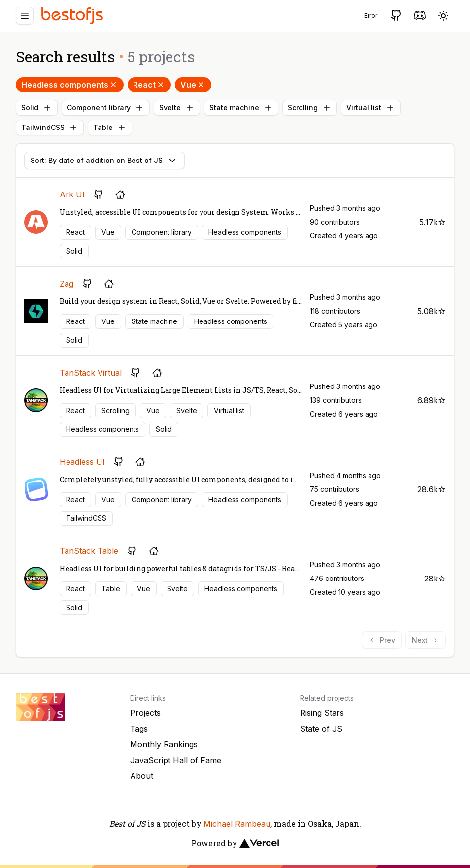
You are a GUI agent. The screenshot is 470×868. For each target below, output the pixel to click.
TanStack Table (89, 551)
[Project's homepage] (120, 194)
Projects (145, 713)
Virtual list (371, 108)
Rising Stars (322, 713)
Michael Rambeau (237, 824)
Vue (193, 85)
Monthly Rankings (164, 744)
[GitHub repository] (99, 194)
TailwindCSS (50, 128)
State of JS (321, 729)
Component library (106, 108)
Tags (139, 729)
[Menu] (25, 16)
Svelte (177, 108)
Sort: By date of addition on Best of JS (104, 161)
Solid (37, 108)
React (149, 85)
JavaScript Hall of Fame (176, 760)
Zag (67, 284)
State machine (241, 108)
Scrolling (310, 108)
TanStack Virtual (91, 373)
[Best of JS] (73, 16)
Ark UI (72, 194)
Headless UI (82, 462)
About (142, 776)
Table (110, 128)
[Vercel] (259, 843)
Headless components (70, 85)
